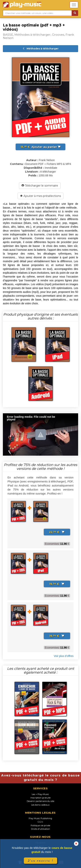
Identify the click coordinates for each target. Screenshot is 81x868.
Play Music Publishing (40, 818)
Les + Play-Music (40, 794)
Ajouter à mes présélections (40, 196)
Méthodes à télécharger (41, 49)
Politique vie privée (40, 825)
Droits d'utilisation (40, 829)
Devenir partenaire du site (40, 801)
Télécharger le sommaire (40, 186)
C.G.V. (40, 822)
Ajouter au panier (40, 147)
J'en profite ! (40, 861)
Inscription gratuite (40, 798)
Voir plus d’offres (64, 656)
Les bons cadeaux (40, 805)
